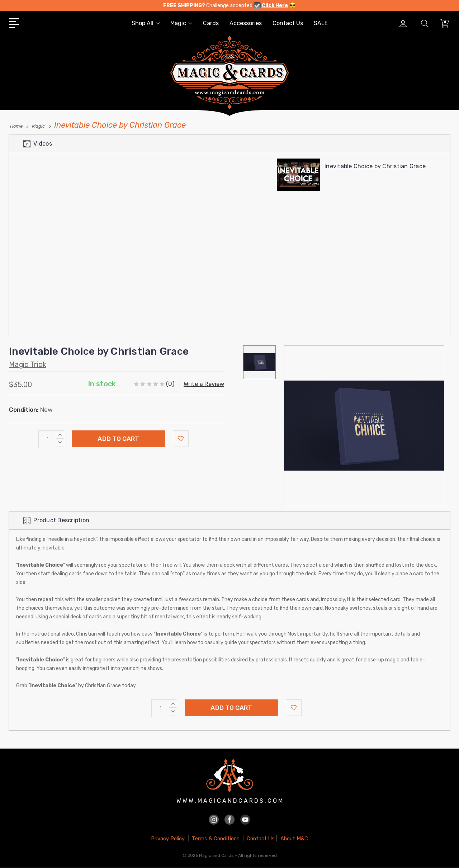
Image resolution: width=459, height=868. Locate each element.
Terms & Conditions (216, 839)
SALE (321, 23)
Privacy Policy (168, 839)
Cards (211, 23)
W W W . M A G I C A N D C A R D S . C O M (229, 801)
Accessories (246, 23)
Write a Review (203, 383)
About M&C (294, 839)
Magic (181, 23)
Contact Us (288, 23)
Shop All (146, 23)
